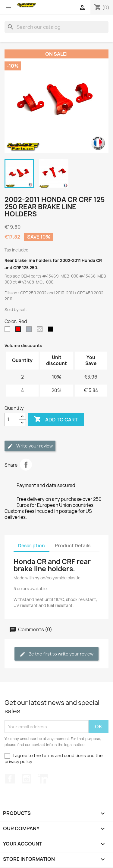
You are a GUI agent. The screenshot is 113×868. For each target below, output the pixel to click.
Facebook (10, 779)
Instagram (27, 779)
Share (26, 465)
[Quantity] (12, 420)
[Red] (19, 331)
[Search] (56, 27)
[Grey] (30, 331)
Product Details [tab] (73, 546)
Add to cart (56, 420)
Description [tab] (31, 546)
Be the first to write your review (56, 654)
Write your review (30, 446)
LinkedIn (43, 779)
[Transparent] (41, 331)
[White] (8, 331)
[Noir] (52, 331)
